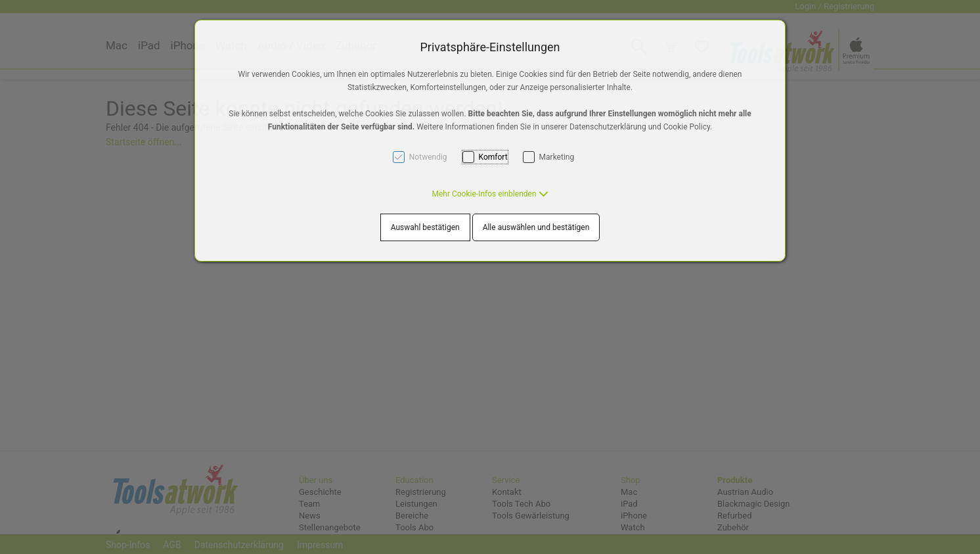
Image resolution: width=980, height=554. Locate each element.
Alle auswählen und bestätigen (536, 227)
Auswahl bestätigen (425, 227)
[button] (490, 194)
